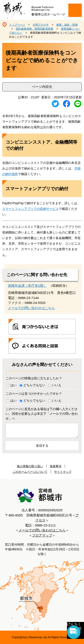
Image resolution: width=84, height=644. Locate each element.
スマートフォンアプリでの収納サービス (30, 209)
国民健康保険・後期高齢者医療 (34, 29)
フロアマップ (42, 535)
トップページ (17, 25)
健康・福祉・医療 (67, 25)
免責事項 (56, 466)
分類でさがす (41, 25)
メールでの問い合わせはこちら (31, 308)
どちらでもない (34, 385)
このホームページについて (30, 472)
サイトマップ (63, 472)
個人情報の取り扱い (30, 466)
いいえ (57, 385)
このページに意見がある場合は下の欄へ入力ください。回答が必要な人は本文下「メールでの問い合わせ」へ (42, 414)
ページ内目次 (42, 87)
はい (13, 385)
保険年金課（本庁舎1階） (27, 286)
